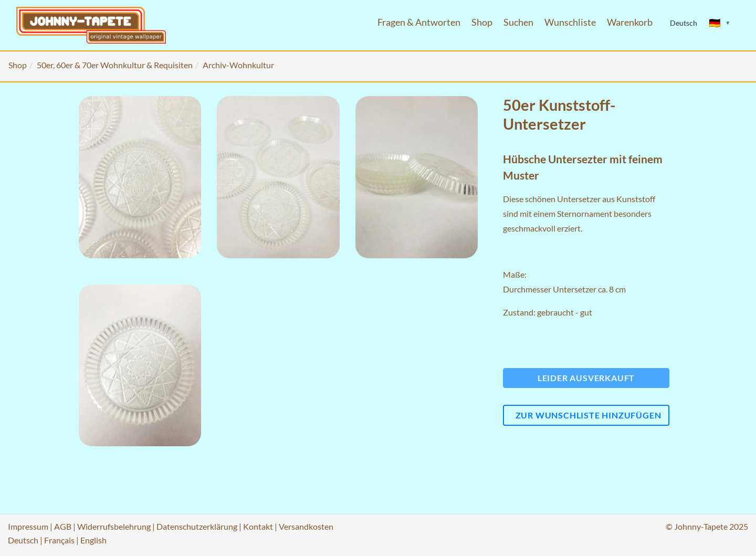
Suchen (518, 22)
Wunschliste (570, 22)
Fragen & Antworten (419, 22)
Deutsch (23, 540)
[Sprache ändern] (720, 23)
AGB (63, 526)
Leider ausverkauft (586, 378)
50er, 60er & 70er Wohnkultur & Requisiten (115, 65)
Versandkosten (306, 526)
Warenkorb (630, 22)
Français (59, 540)
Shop (482, 22)
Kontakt (258, 526)
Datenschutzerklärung (197, 526)
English (93, 540)
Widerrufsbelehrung (114, 526)
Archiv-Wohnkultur (238, 65)
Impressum (28, 526)
